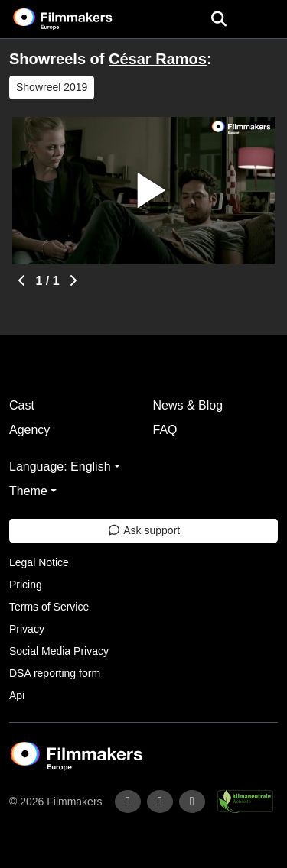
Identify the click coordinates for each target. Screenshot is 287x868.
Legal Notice (39, 562)
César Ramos (158, 59)
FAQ (165, 430)
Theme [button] (28, 491)
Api (17, 695)
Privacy (27, 629)
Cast (22, 405)
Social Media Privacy (59, 651)
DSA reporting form (55, 673)
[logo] (81, 19)
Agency (29, 430)
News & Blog (188, 405)
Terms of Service (49, 607)
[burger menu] (264, 19)
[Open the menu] (219, 19)
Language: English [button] (60, 466)
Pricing (26, 585)
